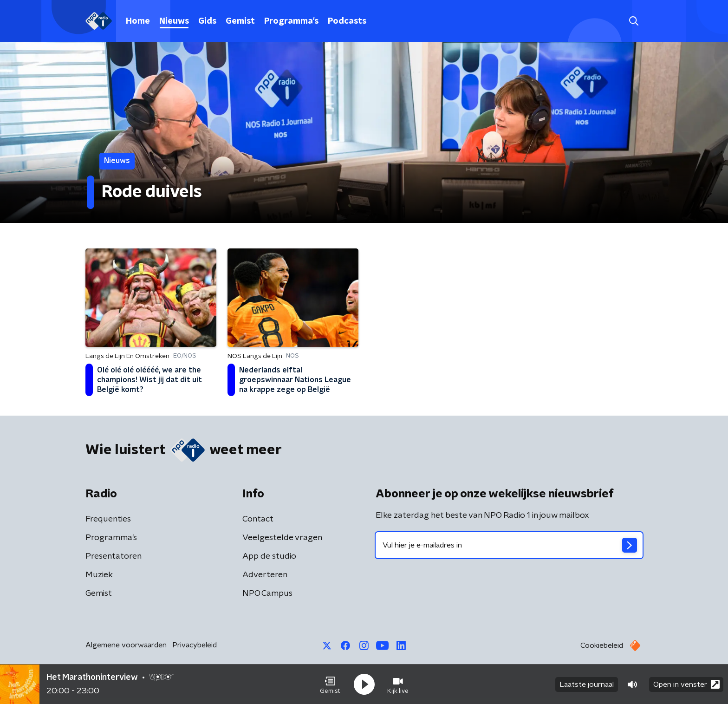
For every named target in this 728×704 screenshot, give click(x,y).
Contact (258, 519)
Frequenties (108, 519)
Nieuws (174, 21)
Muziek (99, 575)
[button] (330, 684)
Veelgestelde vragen (282, 538)
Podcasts (347, 21)
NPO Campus (267, 593)
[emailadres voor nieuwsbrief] (509, 545)
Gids (207, 21)
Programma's (291, 21)
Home (138, 21)
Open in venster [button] (686, 684)
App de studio (269, 556)
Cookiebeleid (602, 645)
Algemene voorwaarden (126, 645)
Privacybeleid (195, 645)
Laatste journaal (587, 684)
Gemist (240, 21)
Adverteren (265, 575)
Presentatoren (114, 556)
